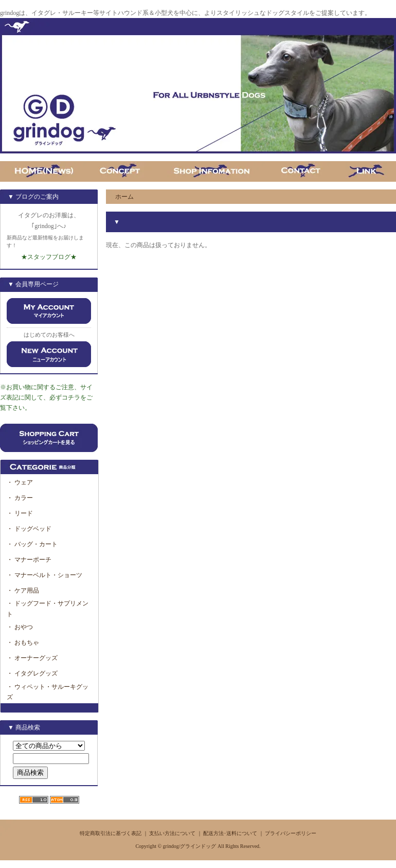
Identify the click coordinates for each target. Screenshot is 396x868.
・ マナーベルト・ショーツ (44, 575)
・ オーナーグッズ (32, 658)
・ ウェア (20, 482)
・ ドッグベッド (29, 529)
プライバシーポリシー (291, 833)
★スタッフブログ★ (49, 257)
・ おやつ (20, 627)
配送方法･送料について (230, 833)
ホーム (124, 197)
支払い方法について (172, 833)
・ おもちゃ (23, 643)
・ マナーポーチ (29, 560)
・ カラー (23, 498)
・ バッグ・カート (32, 544)
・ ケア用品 (23, 591)
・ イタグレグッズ (32, 673)
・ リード (20, 513)
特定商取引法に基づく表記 (111, 833)
